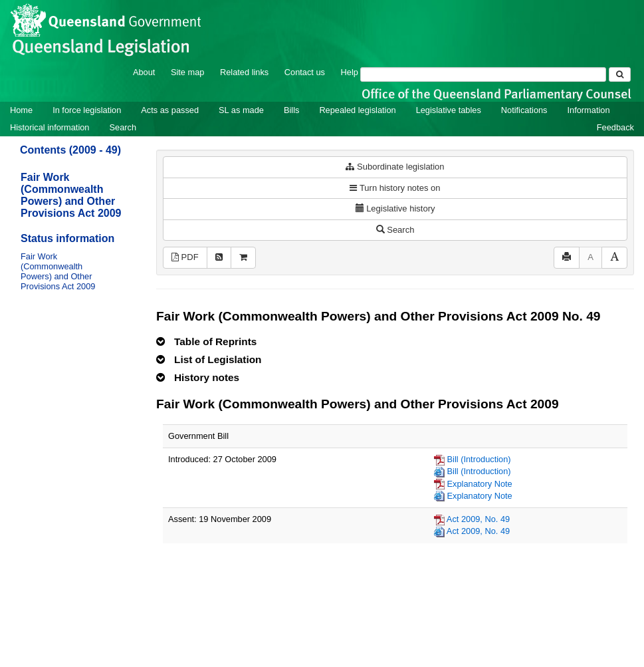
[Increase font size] (614, 258)
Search (123, 127)
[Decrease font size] (590, 258)
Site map (188, 72)
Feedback (615, 127)
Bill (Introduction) (479, 459)
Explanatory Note (480, 484)
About (144, 72)
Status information (67, 238)
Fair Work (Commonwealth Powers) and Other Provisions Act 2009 (71, 195)
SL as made (241, 110)
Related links (244, 72)
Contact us (305, 72)
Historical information (50, 127)
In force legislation (87, 110)
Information (589, 110)
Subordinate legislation (395, 167)
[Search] (483, 74)
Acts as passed (170, 110)
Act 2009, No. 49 (478, 519)
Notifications (524, 110)
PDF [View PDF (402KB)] (185, 257)
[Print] (567, 258)
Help (350, 72)
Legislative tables (449, 110)
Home (21, 110)
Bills (291, 110)
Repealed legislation (357, 110)
